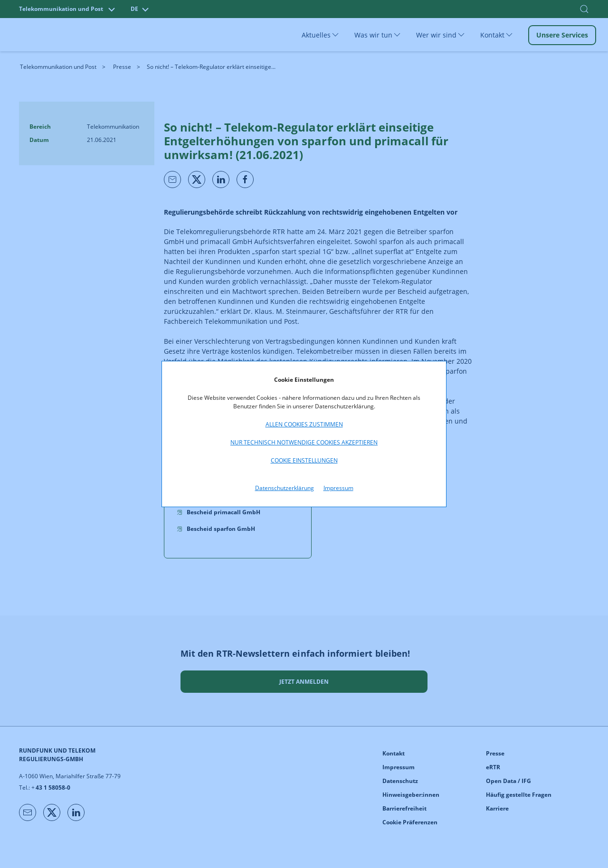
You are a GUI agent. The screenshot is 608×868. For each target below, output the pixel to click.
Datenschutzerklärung (285, 488)
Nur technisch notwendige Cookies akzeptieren (304, 442)
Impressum (338, 488)
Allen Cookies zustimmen (304, 424)
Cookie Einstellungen (304, 460)
